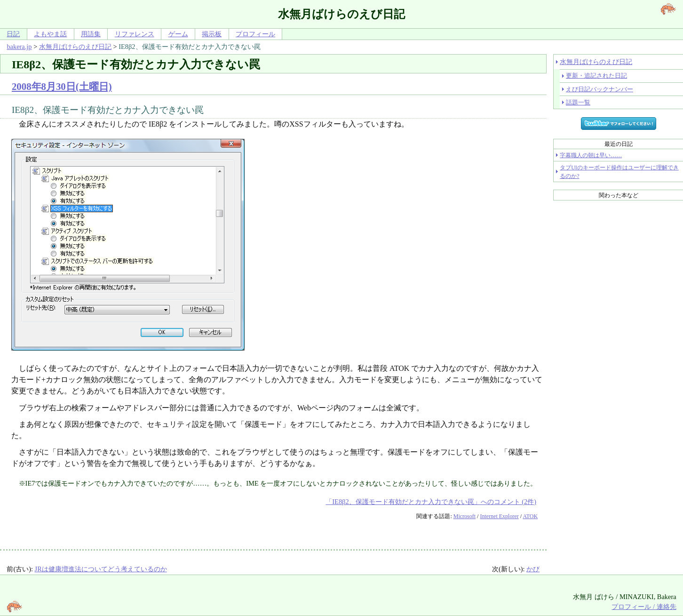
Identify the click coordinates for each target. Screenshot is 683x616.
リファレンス (135, 34)
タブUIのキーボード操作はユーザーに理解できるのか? (619, 172)
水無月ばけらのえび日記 (75, 47)
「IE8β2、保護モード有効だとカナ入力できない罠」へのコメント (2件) (431, 502)
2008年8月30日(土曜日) (62, 86)
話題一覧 (578, 102)
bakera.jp (19, 47)
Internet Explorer (499, 516)
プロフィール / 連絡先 (644, 607)
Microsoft (465, 516)
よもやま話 (50, 34)
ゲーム (178, 34)
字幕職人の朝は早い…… (591, 155)
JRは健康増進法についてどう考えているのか (101, 569)
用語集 (91, 34)
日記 (13, 34)
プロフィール (255, 34)
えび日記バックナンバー (600, 89)
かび (533, 569)
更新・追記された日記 (596, 76)
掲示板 (212, 34)
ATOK (530, 516)
